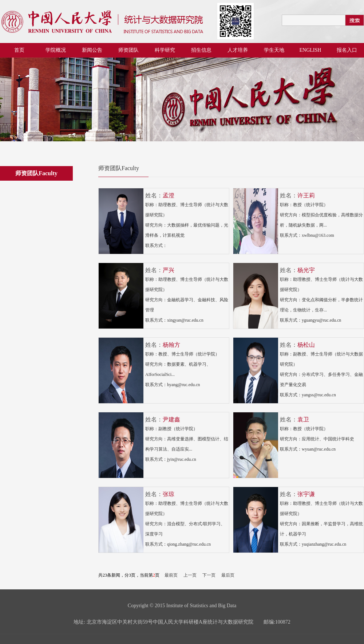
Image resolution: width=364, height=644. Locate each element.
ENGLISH (310, 50)
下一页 (209, 575)
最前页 (171, 575)
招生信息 (201, 50)
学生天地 (274, 50)
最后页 (228, 575)
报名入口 (347, 50)
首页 (19, 50)
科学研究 (165, 50)
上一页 (190, 575)
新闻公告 (92, 50)
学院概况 (56, 50)
